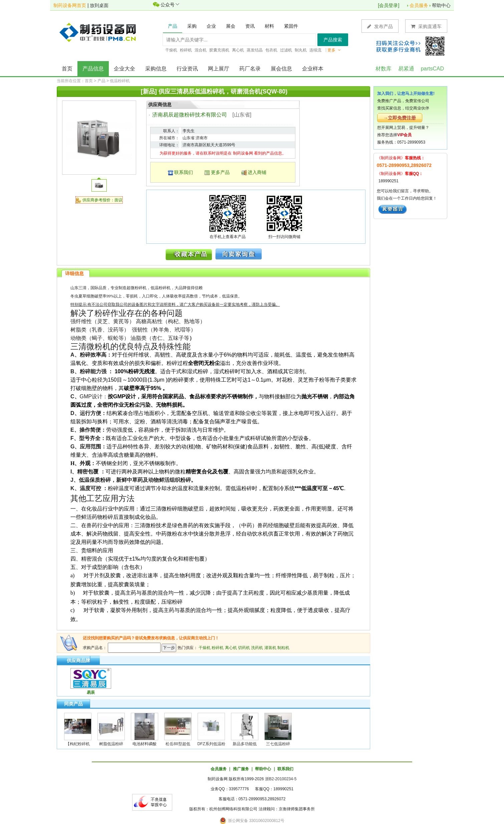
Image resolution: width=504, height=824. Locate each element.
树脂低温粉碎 (111, 744)
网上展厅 (219, 69)
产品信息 (93, 69)
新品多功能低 (245, 744)
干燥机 (205, 648)
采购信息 (156, 69)
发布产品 (380, 26)
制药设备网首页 (70, 5)
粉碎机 (218, 648)
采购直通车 (426, 26)
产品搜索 (333, 40)
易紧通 (406, 69)
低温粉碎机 (120, 81)
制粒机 (283, 648)
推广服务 (241, 769)
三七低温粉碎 (278, 744)
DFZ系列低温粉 (211, 744)
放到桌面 (99, 5)
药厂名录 (250, 69)
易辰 (91, 692)
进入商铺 (257, 172)
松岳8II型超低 (178, 744)
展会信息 (281, 69)
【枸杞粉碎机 (78, 744)
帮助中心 (441, 5)
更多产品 (220, 172)
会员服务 (419, 5)
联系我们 (184, 172)
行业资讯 (187, 69)
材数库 (384, 69)
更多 (334, 50)
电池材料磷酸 (145, 744)
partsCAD (432, 69)
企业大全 (124, 69)
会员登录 (389, 5)
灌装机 (270, 648)
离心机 (231, 648)
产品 (101, 81)
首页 (67, 69)
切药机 (244, 648)
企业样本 (313, 69)
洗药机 (257, 648)
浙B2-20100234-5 (281, 779)
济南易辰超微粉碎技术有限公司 (190, 115)
